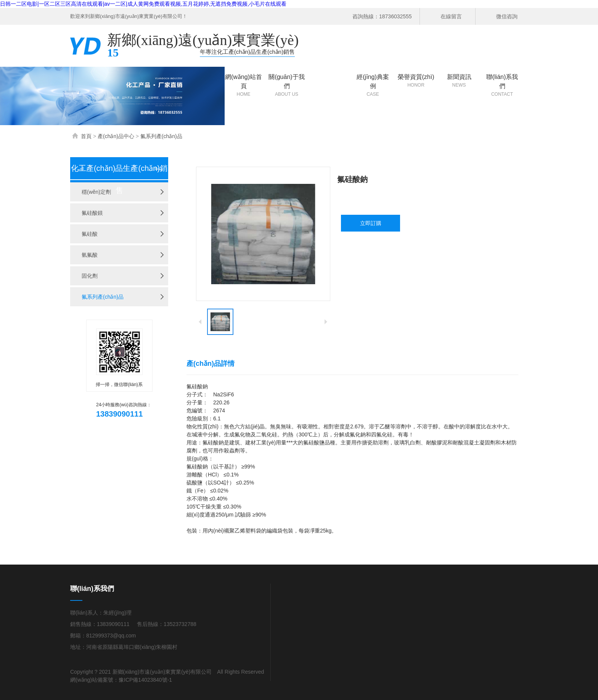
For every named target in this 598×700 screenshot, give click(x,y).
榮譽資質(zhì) (416, 81)
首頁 (86, 136)
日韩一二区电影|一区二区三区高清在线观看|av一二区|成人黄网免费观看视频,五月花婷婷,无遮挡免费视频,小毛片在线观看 (143, 4)
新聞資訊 (459, 81)
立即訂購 (371, 223)
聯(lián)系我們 (502, 86)
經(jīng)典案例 (373, 86)
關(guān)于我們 (287, 86)
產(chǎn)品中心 (330, 86)
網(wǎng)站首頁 (244, 86)
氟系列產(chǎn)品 (161, 136)
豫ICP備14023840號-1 (145, 680)
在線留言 (451, 16)
